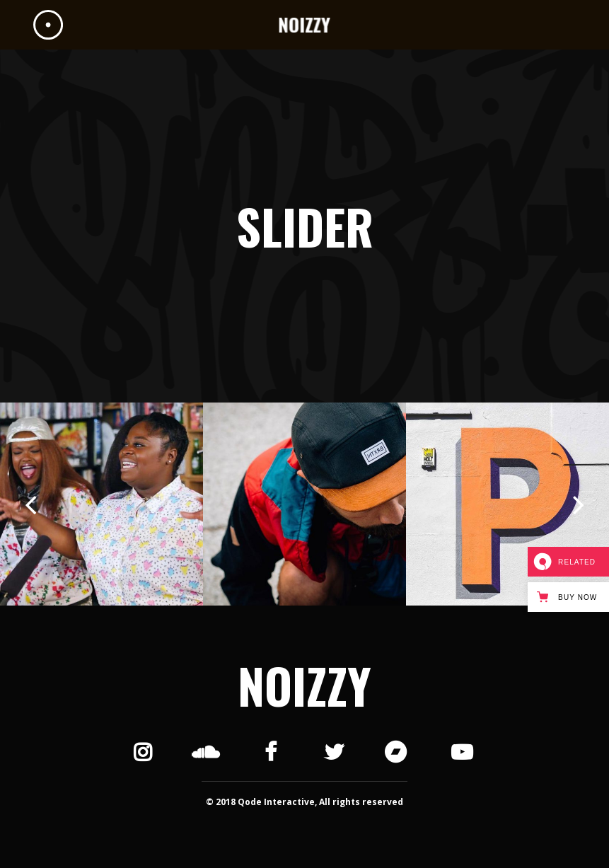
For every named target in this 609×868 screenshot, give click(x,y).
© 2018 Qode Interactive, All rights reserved (304, 802)
